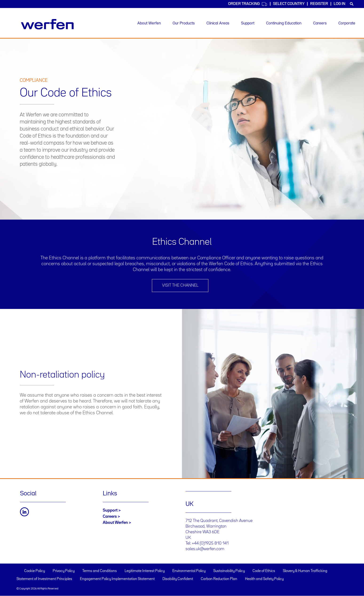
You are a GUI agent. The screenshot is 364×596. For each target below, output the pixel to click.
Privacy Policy (64, 571)
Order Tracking (248, 4)
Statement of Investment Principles (44, 579)
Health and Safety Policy (264, 579)
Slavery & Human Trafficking (305, 571)
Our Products (184, 23)
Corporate (347, 23)
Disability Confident (178, 579)
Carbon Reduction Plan (219, 579)
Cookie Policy (35, 571)
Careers (320, 23)
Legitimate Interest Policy (145, 571)
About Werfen (149, 23)
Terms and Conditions (100, 571)
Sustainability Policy (229, 571)
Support (248, 23)
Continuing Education (284, 23)
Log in (339, 4)
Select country (289, 4)
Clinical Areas (218, 23)
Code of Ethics (264, 571)
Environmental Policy (189, 571)
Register (319, 4)
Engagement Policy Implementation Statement (117, 579)
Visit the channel (180, 285)
